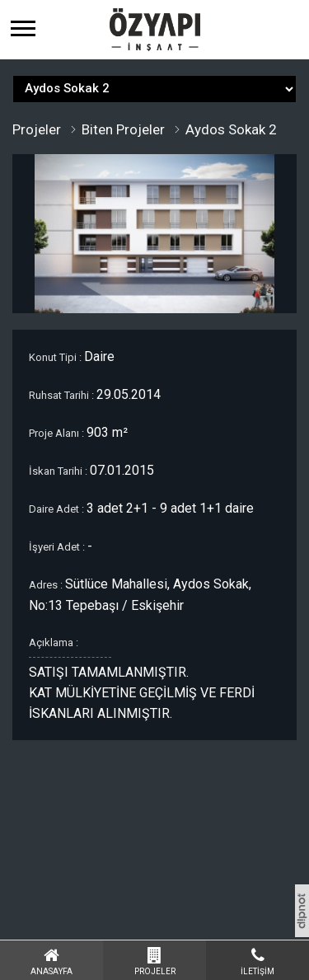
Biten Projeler (123, 129)
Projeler (37, 129)
